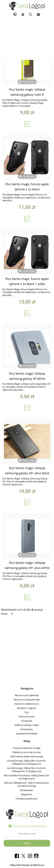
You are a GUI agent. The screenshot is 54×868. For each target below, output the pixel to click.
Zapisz (27, 843)
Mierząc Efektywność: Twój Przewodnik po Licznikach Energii (27, 784)
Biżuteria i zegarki (27, 708)
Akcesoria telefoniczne (27, 704)
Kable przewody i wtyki (27, 725)
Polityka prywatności (27, 799)
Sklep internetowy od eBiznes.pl (27, 865)
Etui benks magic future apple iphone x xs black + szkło (27, 281)
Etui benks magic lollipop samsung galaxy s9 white (27, 376)
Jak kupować (27, 790)
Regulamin (27, 794)
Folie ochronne (27, 717)
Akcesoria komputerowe (27, 700)
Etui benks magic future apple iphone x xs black (27, 187)
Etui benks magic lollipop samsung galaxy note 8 (27, 92)
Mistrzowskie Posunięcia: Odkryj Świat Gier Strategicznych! (27, 777)
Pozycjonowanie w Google (27, 748)
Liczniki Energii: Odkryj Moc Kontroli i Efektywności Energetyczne (27, 762)
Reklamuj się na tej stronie (27, 752)
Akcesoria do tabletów (27, 695)
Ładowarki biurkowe (27, 734)
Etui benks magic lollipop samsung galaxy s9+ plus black (27, 471)
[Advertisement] (27, 38)
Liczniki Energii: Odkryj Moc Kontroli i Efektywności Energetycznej (27, 770)
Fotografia (27, 721)
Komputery (27, 729)
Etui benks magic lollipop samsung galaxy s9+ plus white (27, 565)
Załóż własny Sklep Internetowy (27, 756)
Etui (27, 712)
